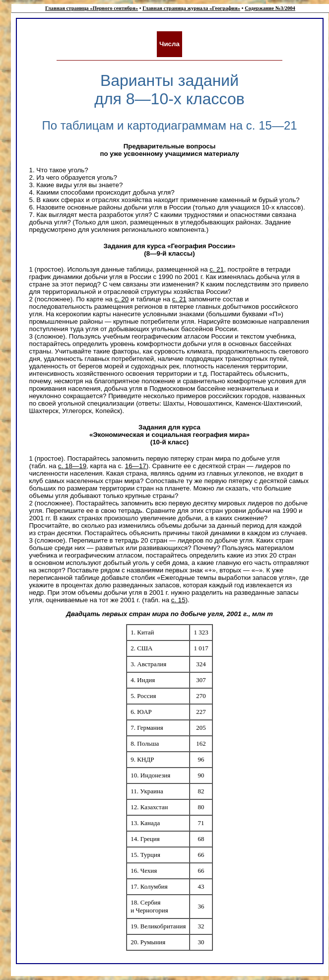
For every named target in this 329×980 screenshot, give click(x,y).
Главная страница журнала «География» (191, 8)
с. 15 (178, 600)
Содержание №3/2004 (270, 8)
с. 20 (121, 299)
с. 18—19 (72, 466)
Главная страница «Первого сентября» (92, 8)
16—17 (136, 466)
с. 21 (217, 269)
